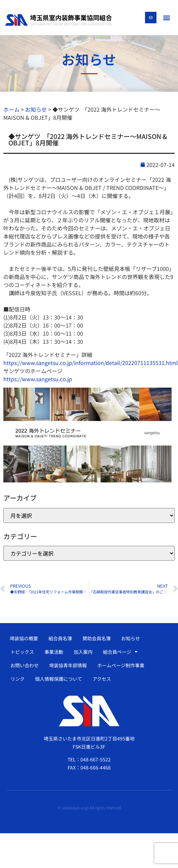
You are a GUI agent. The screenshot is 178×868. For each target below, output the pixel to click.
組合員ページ (120, 652)
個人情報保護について (59, 679)
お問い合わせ (25, 665)
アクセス (102, 679)
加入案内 (83, 652)
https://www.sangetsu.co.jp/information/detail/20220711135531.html (91, 363)
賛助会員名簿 (97, 638)
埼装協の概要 (24, 638)
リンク (17, 679)
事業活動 (54, 652)
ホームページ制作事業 (121, 665)
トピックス (22, 652)
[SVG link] (58, 20)
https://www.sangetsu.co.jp (38, 379)
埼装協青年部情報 (68, 665)
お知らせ (131, 638)
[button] (167, 17)
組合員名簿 (60, 638)
